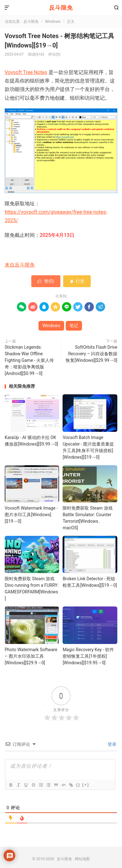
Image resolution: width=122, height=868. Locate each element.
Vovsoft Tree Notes (26, 72)
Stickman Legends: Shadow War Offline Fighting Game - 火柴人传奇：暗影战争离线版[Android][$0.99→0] (29, 360)
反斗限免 (61, 8)
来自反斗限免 (20, 265)
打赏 (77, 281)
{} (78, 785)
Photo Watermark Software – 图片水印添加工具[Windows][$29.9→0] (31, 656)
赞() (46, 281)
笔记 (74, 326)
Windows (53, 22)
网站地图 (82, 859)
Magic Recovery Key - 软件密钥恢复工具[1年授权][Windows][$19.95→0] (88, 656)
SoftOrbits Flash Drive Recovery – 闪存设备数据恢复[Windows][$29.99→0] (91, 354)
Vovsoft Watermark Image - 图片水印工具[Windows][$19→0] (31, 515)
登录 (112, 744)
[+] (86, 785)
